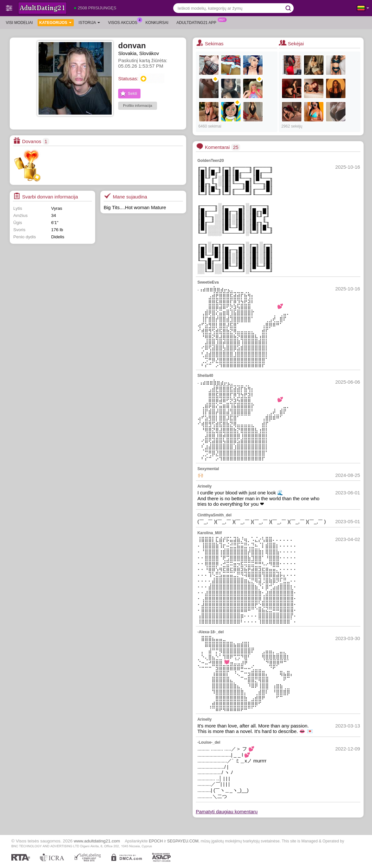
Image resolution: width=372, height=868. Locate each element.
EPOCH (156, 841)
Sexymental (208, 469)
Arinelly (205, 486)
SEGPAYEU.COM (183, 841)
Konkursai (157, 23)
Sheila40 (205, 376)
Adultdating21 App (198, 22)
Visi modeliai (19, 23)
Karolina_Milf (210, 533)
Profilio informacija (138, 106)
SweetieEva (208, 282)
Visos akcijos (124, 22)
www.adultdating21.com (97, 841)
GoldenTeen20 (211, 161)
